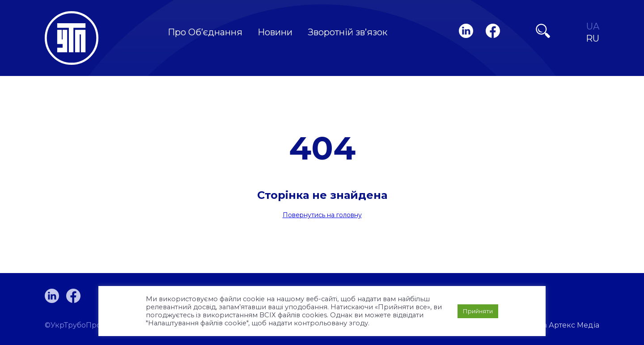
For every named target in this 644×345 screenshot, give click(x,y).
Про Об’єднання (205, 32)
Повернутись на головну (322, 215)
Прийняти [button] (478, 311)
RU (593, 39)
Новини (275, 32)
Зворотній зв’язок (347, 32)
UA (593, 27)
